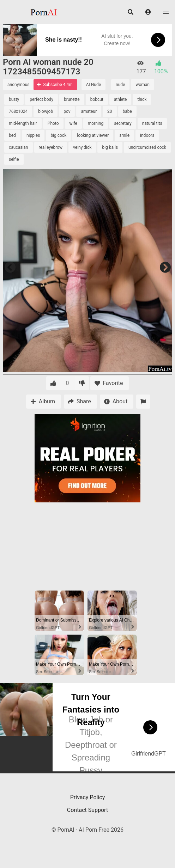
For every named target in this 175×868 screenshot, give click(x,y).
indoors (147, 135)
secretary (123, 123)
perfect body (41, 99)
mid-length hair (23, 123)
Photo (53, 123)
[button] (148, 12)
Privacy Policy (88, 797)
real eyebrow (51, 147)
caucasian (19, 147)
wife (73, 123)
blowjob (46, 111)
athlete (120, 99)
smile (124, 135)
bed (12, 135)
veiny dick (82, 147)
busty (14, 99)
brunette (72, 99)
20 (110, 111)
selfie (14, 159)
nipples (33, 135)
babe (127, 111)
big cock (58, 135)
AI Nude (93, 85)
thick (142, 99)
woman (143, 85)
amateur (89, 111)
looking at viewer (93, 135)
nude (120, 85)
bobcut (97, 99)
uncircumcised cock (147, 147)
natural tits (152, 123)
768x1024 (18, 111)
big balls (110, 147)
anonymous (18, 85)
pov (67, 111)
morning (96, 123)
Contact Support (87, 810)
